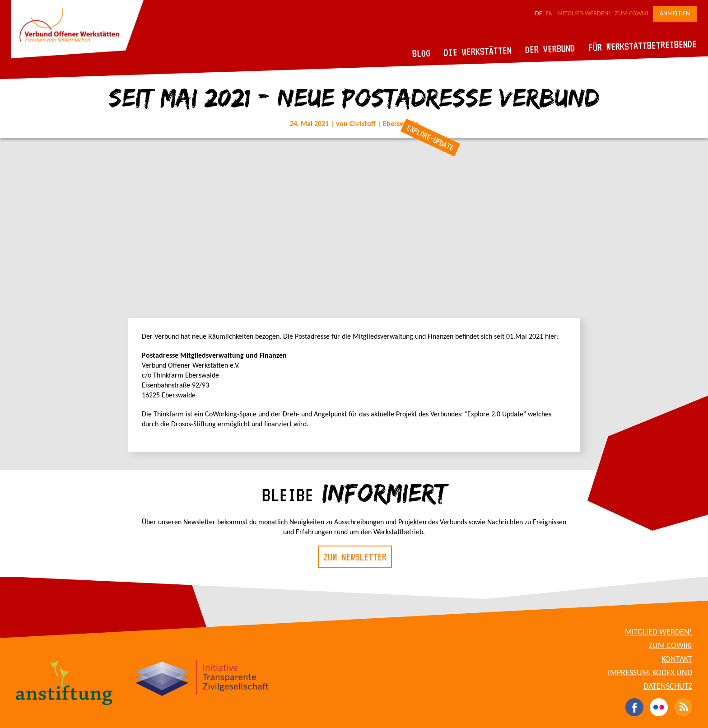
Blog (422, 53)
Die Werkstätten (478, 51)
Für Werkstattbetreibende (642, 45)
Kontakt (677, 660)
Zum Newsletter (355, 557)
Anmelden (675, 14)
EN (549, 14)
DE (539, 14)
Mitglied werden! (584, 14)
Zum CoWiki (632, 14)
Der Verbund (550, 49)
